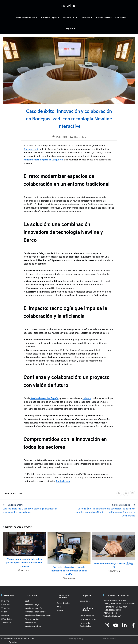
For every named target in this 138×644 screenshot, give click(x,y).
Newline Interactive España (44, 398)
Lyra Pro (5, 601)
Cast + (28, 601)
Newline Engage (32, 605)
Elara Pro (6, 605)
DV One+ (5, 615)
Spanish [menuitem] (13, 642)
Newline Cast (31, 623)
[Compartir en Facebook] (119, 493)
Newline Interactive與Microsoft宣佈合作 (114, 565)
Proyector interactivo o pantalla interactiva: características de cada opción (69, 571)
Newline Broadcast (33, 626)
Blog (76, 137)
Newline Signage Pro (34, 608)
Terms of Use (109, 639)
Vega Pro (5, 608)
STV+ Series (7, 619)
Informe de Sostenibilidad (86, 625)
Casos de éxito (63, 603)
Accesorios (6, 623)
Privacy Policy (76, 639)
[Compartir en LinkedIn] (132, 493)
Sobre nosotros (87, 616)
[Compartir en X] (126, 493)
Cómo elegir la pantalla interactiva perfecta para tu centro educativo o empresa (24, 563)
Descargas (85, 601)
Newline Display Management (38, 615)
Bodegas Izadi (31, 149)
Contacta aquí (63, 481)
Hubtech (87, 398)
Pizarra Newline (32, 619)
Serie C (4, 612)
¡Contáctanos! (115, 616)
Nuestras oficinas (88, 619)
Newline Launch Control (35, 612)
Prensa (60, 610)
